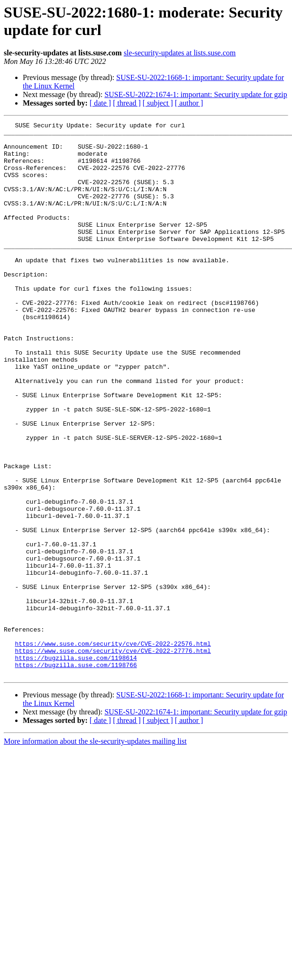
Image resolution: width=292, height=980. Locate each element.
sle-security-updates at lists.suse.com (180, 53)
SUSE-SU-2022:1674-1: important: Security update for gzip (196, 94)
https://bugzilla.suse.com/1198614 (76, 766)
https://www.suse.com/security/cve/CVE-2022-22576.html (113, 748)
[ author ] (189, 103)
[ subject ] (158, 103)
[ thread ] (127, 103)
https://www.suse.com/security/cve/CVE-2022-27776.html (113, 757)
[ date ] (100, 103)
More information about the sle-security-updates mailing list (95, 852)
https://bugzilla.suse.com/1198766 (76, 774)
